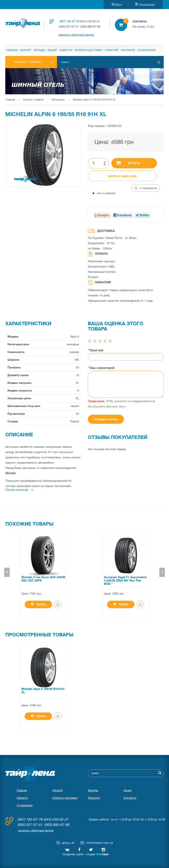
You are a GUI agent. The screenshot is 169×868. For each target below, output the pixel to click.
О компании (146, 50)
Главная (12, 50)
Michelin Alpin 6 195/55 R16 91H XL (94, 100)
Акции (52, 50)
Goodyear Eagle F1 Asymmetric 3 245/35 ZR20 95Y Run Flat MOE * (125, 581)
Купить (128, 163)
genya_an (68, 843)
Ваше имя (96, 350)
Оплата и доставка (89, 50)
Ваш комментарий (102, 368)
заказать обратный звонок (76, 35)
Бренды (39, 50)
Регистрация (145, 4)
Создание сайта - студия (85, 854)
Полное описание (19, 490)
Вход (117, 4)
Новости (66, 50)
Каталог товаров (33, 100)
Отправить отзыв (106, 419)
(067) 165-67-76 (69, 21)
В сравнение (146, 188)
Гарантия (112, 50)
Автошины (58, 100)
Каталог (26, 50)
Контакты (128, 50)
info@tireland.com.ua (99, 843)
